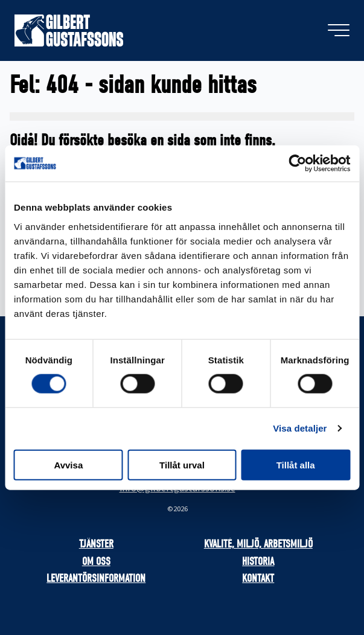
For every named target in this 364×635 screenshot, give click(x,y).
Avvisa (68, 464)
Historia (258, 562)
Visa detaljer (300, 428)
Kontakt (258, 579)
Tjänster (96, 544)
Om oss (96, 562)
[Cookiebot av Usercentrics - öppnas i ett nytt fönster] (297, 164)
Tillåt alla (296, 464)
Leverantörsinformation (96, 579)
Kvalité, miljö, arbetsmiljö (258, 544)
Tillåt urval (182, 464)
